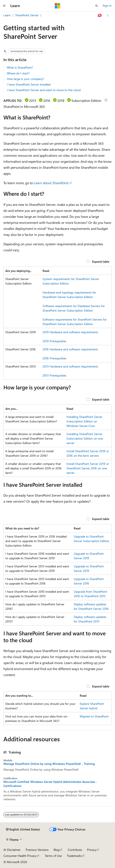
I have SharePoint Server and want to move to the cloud (44, 90)
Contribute (75, 850)
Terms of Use (53, 856)
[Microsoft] (57, 6)
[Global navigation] (4, 6)
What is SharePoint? (20, 67)
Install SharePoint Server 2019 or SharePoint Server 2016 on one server (88, 468)
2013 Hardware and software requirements (70, 366)
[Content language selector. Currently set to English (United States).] (23, 829)
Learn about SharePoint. (51, 183)
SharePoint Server (27, 15)
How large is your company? (25, 79)
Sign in (107, 5)
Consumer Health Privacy (20, 856)
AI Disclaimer (12, 850)
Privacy (92, 850)
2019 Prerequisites (54, 341)
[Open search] (97, 6)
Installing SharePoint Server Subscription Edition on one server (85, 438)
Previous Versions (37, 850)
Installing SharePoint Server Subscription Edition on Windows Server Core (84, 421)
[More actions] (108, 15)
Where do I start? (18, 73)
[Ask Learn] (100, 15)
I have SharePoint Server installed (29, 84)
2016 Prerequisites (54, 358)
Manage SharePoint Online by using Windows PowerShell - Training (49, 764)
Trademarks (74, 856)
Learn (7, 15)
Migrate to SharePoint (94, 716)
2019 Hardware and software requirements (70, 332)
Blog (57, 850)
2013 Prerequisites (54, 375)
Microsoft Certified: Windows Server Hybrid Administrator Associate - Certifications (50, 784)
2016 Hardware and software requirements (70, 349)
